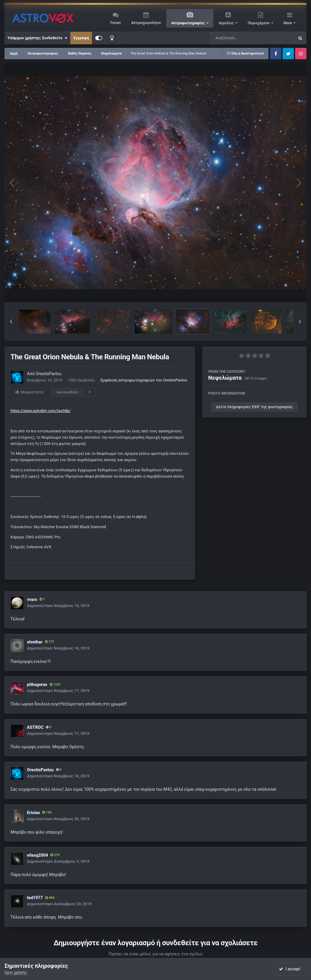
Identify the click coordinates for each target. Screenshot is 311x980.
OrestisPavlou (49, 374)
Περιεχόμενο (259, 23)
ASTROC (35, 727)
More (288, 23)
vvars (32, 599)
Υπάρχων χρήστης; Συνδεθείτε (37, 38)
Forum (116, 23)
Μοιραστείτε (29, 392)
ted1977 (35, 898)
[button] (11, 322)
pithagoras (37, 684)
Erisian (33, 813)
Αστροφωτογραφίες (189, 23)
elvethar (35, 642)
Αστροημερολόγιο (146, 23)
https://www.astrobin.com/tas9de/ (41, 411)
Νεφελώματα (225, 378)
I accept (289, 969)
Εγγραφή (81, 38)
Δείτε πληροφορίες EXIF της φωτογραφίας (254, 407)
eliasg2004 (37, 855)
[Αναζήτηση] (240, 38)
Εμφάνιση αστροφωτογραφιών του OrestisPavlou (144, 380)
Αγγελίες (227, 23)
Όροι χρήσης (16, 972)
